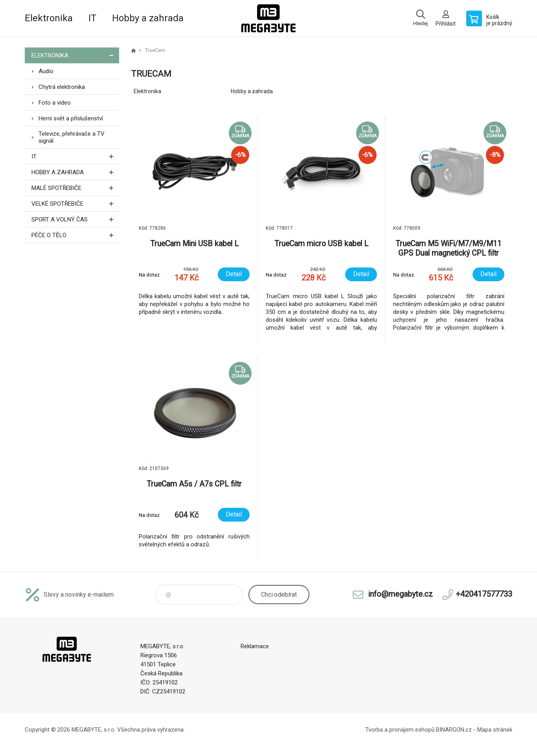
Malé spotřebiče (75, 188)
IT (92, 18)
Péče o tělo (75, 235)
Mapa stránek (495, 730)
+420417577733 (484, 594)
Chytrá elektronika (62, 87)
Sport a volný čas (75, 219)
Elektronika (49, 18)
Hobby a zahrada (148, 18)
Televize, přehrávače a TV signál (72, 137)
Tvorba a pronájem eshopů (400, 730)
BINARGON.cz (454, 730)
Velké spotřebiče (75, 204)
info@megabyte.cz (400, 594)
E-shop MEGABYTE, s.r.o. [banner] (268, 18)
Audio (46, 71)
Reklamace (255, 646)
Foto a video (55, 103)
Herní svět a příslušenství (71, 118)
